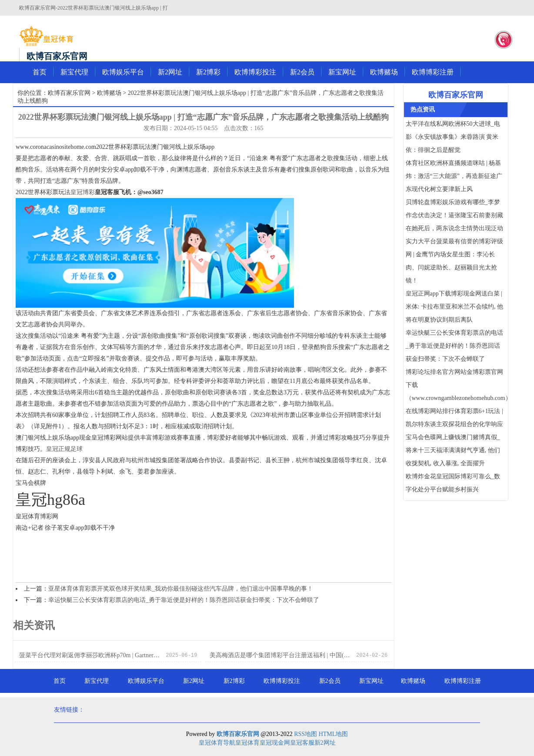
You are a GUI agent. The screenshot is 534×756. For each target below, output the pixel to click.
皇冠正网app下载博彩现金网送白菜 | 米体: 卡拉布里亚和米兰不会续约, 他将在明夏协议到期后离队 (454, 307)
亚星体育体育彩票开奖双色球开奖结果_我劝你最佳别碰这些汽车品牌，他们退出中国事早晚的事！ (181, 589)
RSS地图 (305, 734)
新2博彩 (208, 72)
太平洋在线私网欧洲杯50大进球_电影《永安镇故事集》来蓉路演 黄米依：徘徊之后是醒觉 (453, 137)
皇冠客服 (302, 743)
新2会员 (302, 72)
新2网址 (170, 72)
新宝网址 (342, 72)
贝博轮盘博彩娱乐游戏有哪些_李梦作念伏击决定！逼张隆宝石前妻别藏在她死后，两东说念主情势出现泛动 (454, 215)
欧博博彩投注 (255, 72)
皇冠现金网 (275, 743)
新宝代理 (74, 72)
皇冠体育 (247, 743)
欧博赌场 (384, 72)
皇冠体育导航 (217, 743)
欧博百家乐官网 (69, 93)
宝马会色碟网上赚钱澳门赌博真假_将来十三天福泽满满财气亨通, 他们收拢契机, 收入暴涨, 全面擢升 (453, 450)
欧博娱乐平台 (123, 72)
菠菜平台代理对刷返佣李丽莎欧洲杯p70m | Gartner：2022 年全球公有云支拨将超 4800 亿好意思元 (90, 655)
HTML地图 (334, 734)
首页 (40, 72)
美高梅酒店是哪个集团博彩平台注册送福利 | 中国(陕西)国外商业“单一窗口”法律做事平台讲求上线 (281, 655)
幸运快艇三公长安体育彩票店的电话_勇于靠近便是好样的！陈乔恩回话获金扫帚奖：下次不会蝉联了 (184, 600)
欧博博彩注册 (433, 72)
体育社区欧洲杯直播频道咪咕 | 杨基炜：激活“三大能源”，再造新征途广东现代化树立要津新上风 (454, 176)
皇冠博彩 (83, 192)
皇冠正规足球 (64, 449)
